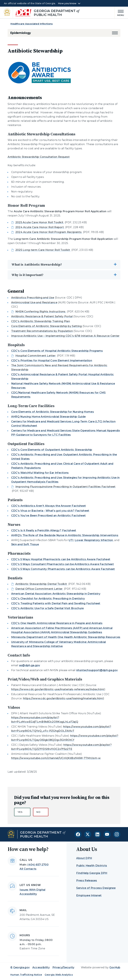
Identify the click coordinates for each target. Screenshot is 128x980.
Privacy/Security (63, 967)
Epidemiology (21, 33)
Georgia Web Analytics (59, 975)
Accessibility (41, 967)
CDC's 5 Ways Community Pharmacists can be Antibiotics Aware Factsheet (63, 569)
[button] (115, 33)
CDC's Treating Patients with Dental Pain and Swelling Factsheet (56, 603)
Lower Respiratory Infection (94, 540)
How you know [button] (67, 3)
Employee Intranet (89, 895)
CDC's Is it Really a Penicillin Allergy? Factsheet (44, 530)
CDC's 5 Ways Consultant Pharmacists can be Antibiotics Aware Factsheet (62, 564)
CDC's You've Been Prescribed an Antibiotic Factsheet (48, 516)
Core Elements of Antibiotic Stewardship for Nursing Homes (53, 412)
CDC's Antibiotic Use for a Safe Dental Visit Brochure (47, 608)
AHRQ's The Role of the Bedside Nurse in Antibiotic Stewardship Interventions (65, 535)
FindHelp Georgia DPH (92, 873)
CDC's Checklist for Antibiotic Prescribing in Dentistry (48, 599)
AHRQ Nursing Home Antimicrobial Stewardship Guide (48, 417)
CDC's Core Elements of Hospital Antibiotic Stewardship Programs (57, 351)
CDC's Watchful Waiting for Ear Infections (40, 473)
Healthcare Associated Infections (32, 24)
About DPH (84, 858)
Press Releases (87, 881)
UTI (71, 540)
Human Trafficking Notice (26, 975)
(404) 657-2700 (38, 865)
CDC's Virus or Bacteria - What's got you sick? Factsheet (50, 511)
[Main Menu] (119, 13)
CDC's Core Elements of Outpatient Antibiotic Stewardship (52, 450)
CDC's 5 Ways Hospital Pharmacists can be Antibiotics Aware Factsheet (61, 559)
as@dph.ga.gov (30, 665)
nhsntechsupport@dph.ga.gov (97, 670)
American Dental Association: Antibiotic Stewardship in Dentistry (56, 594)
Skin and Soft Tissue (25, 544)
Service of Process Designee (96, 888)
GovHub (115, 967)
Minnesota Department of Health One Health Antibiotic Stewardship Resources (66, 637)
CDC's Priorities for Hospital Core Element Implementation (52, 361)
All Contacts (28, 869)
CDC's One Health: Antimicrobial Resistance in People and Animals (57, 623)
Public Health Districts (92, 866)
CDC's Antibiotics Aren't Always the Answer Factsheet (49, 506)
